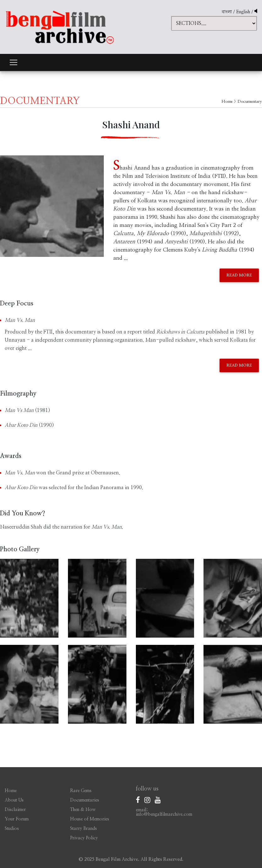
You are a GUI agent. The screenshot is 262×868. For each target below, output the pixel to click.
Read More (239, 275)
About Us (14, 800)
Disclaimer (15, 810)
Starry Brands (84, 829)
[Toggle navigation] (14, 62)
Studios (12, 829)
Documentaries (85, 800)
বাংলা (227, 12)
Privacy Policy (84, 838)
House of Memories (90, 819)
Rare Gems (81, 791)
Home (227, 102)
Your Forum (17, 819)
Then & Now (83, 810)
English (244, 12)
